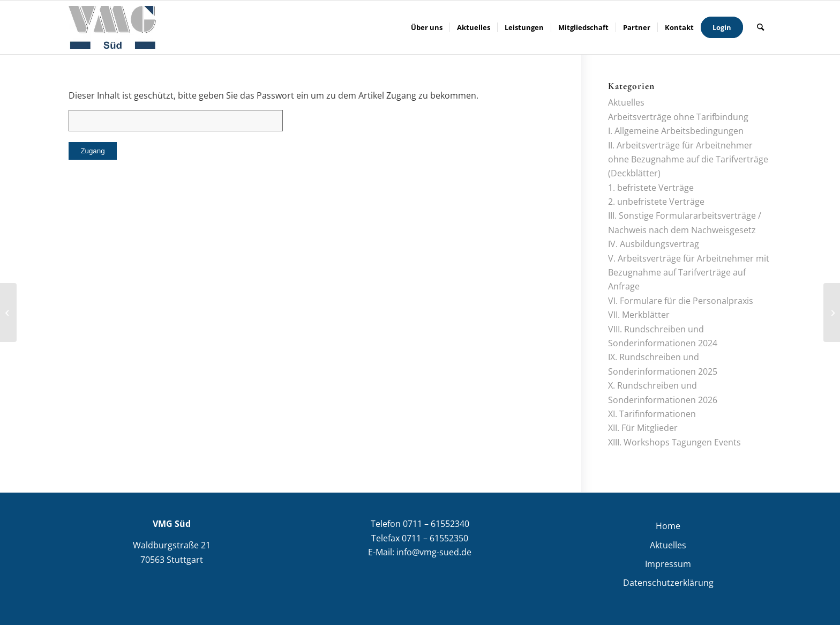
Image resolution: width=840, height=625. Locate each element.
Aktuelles (626, 102)
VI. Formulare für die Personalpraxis (681, 301)
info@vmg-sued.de (434, 552)
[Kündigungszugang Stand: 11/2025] (832, 312)
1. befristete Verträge (651, 188)
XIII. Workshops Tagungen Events (674, 442)
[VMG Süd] (112, 27)
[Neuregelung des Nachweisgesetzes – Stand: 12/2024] (8, 312)
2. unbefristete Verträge (656, 202)
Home (668, 526)
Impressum (668, 564)
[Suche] (760, 27)
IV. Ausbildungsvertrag (654, 244)
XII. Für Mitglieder (643, 428)
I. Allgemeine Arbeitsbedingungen (676, 131)
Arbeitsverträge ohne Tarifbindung (678, 117)
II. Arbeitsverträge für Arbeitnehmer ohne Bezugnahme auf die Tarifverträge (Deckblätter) (688, 159)
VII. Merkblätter (639, 315)
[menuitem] (427, 27)
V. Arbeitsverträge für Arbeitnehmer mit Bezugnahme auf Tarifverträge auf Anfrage (689, 273)
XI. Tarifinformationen (652, 414)
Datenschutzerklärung (668, 583)
